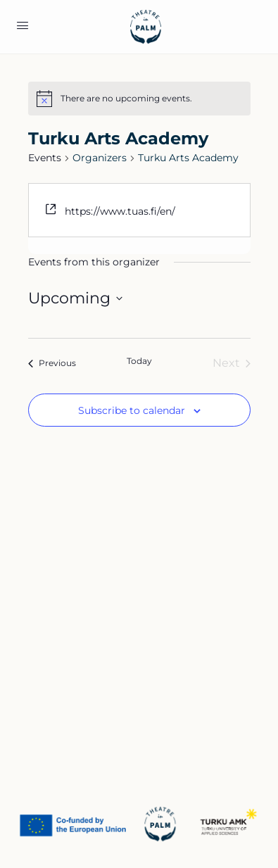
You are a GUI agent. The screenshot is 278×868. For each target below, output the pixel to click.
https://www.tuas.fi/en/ (120, 211)
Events (45, 158)
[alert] (126, 99)
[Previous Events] (52, 363)
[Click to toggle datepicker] (75, 298)
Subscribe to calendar (132, 411)
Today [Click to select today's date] (139, 361)
